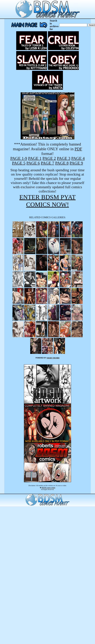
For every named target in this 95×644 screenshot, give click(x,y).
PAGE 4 (78, 158)
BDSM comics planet (48, 488)
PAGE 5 (19, 163)
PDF (78, 149)
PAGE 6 (33, 163)
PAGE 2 (49, 158)
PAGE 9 (76, 163)
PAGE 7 (47, 163)
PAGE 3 (64, 158)
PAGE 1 (35, 158)
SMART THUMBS (53, 358)
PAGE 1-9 (19, 158)
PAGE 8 (62, 163)
